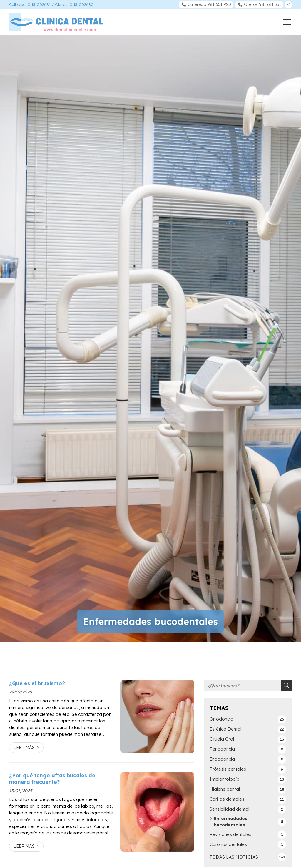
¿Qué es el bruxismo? (37, 683)
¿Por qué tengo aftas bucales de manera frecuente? (52, 779)
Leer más (24, 748)
